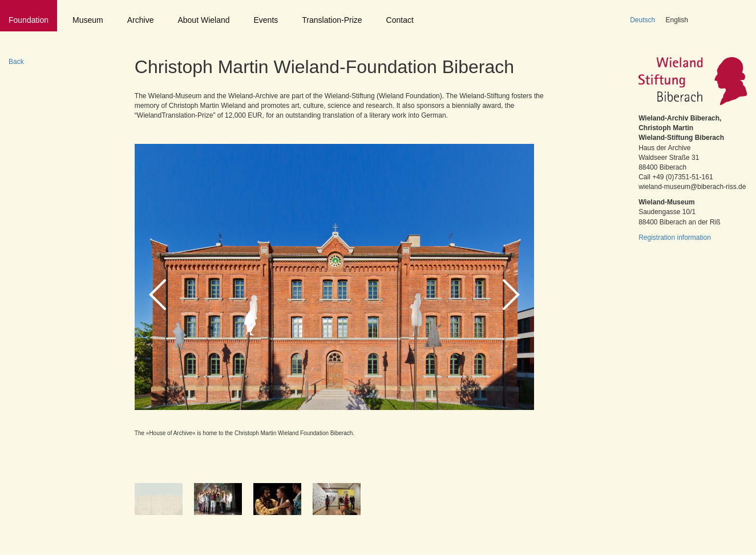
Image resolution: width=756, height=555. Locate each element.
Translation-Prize (332, 20)
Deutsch (642, 20)
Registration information (675, 238)
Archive (141, 20)
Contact (400, 20)
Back (16, 62)
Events (266, 20)
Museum (88, 20)
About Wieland (203, 20)
